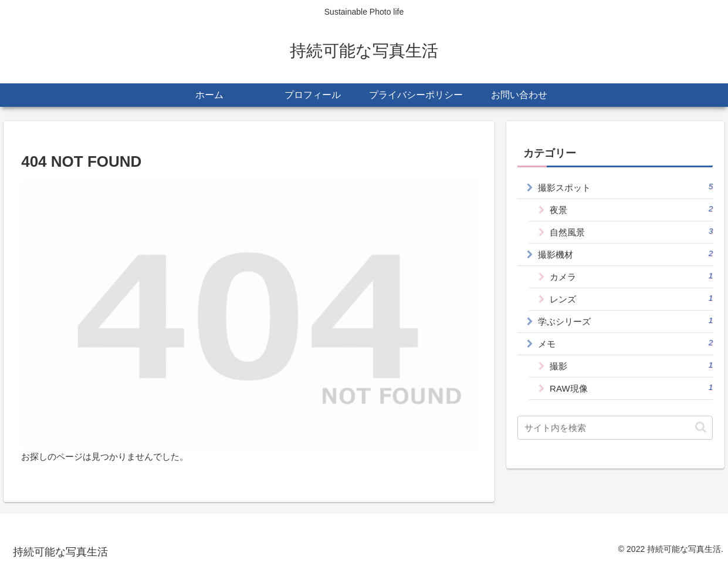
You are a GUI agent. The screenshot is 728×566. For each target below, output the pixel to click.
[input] (615, 428)
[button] (701, 427)
